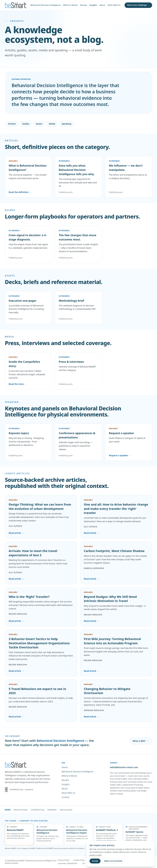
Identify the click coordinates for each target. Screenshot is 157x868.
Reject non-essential (113, 861)
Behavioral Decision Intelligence (46, 5)
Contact (66, 797)
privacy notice (95, 855)
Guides (26, 124)
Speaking (66, 124)
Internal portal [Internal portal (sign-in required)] (66, 810)
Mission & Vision (21, 810)
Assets (39, 124)
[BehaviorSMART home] (16, 5)
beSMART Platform (107, 830)
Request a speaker (120, 455)
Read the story (18, 384)
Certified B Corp (38, 810)
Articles (12, 124)
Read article (16, 533)
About (102, 5)
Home (65, 767)
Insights (93, 5)
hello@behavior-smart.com (124, 767)
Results (84, 5)
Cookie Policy (79, 860)
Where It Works (70, 5)
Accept (95, 861)
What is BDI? (141, 741)
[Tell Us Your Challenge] (138, 5)
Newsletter (52, 810)
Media (52, 124)
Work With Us (114, 5)
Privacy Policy (64, 860)
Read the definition (20, 192)
